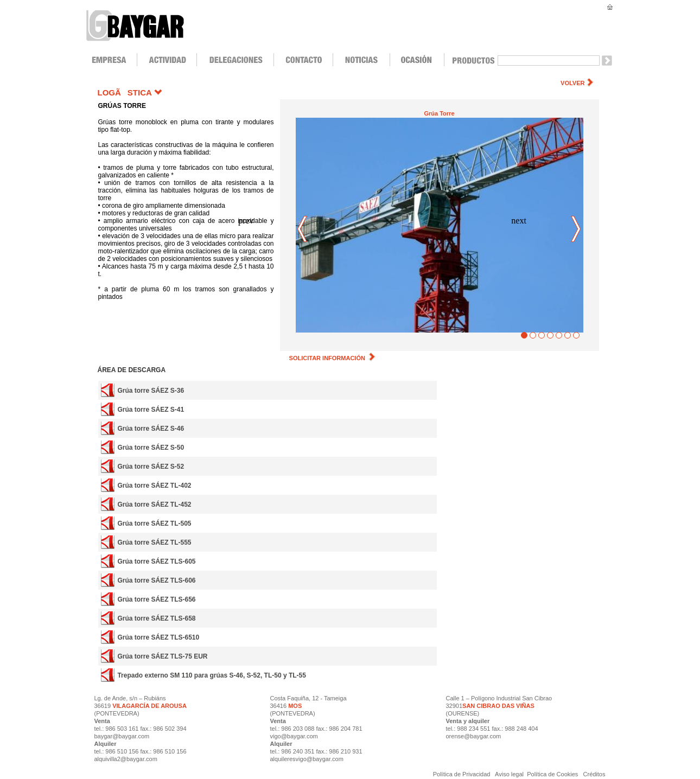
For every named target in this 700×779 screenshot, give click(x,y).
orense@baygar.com (474, 736)
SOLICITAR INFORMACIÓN (332, 358)
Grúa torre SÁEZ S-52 (151, 467)
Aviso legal (510, 774)
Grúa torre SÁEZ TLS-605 (156, 561)
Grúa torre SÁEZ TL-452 (154, 505)
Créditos (594, 774)
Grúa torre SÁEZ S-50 (151, 448)
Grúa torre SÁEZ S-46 (151, 429)
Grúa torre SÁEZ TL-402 (154, 486)
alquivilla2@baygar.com (126, 759)
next (576, 230)
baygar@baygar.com (122, 736)
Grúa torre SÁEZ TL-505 (154, 523)
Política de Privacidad (463, 774)
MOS (295, 706)
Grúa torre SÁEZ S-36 (151, 391)
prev (303, 230)
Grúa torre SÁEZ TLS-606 (156, 580)
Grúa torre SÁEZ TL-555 (154, 542)
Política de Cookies (552, 774)
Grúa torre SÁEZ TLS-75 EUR (162, 656)
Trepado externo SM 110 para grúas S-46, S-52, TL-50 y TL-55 (211, 675)
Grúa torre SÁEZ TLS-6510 (158, 637)
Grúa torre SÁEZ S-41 (151, 410)
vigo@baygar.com (294, 736)
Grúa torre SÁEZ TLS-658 (156, 618)
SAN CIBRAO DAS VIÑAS (498, 706)
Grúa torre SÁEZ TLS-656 (156, 599)
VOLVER (572, 83)
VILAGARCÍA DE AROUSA (149, 706)
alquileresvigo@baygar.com (307, 759)
